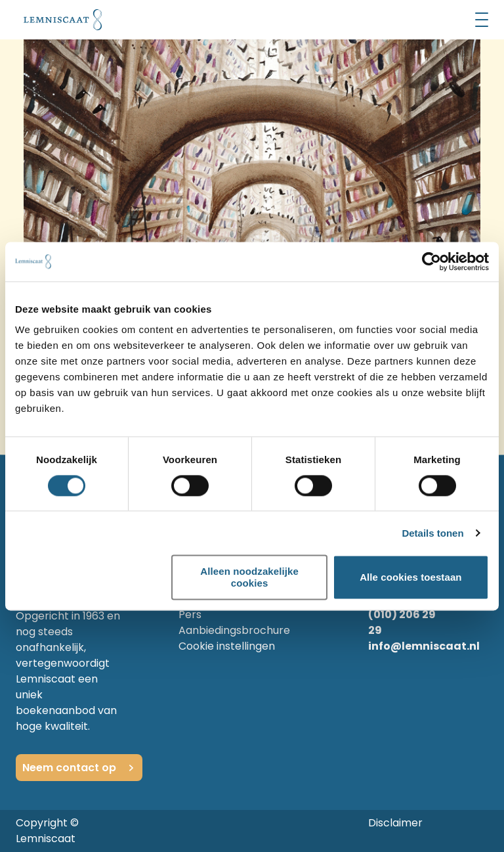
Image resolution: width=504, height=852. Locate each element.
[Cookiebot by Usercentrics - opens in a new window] (431, 261)
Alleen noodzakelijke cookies (249, 577)
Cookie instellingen (227, 646)
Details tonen (432, 533)
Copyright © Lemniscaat (47, 831)
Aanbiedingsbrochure (234, 630)
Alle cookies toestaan (411, 577)
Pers (190, 615)
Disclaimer (395, 823)
